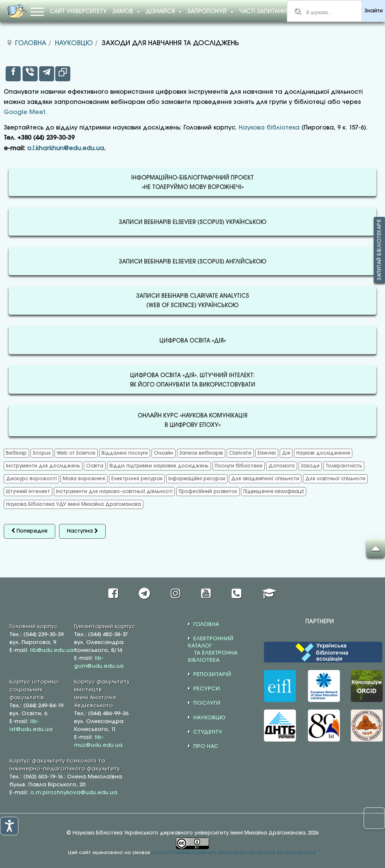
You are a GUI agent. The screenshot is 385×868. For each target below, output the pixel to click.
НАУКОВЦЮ (209, 718)
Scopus (42, 453)
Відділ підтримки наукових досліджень (159, 466)
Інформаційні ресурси (197, 479)
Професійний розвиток (208, 492)
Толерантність (344, 466)
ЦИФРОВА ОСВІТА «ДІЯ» (193, 341)
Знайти (374, 11)
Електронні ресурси (137, 479)
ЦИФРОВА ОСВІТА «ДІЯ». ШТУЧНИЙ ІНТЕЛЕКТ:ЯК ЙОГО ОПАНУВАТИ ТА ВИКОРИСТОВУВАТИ (192, 381)
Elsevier (267, 453)
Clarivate (240, 453)
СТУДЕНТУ (208, 732)
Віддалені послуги (125, 453)
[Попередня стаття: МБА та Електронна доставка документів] (30, 531)
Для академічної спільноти (265, 479)
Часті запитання (264, 12)
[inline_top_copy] (63, 74)
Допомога (282, 466)
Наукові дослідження (323, 453)
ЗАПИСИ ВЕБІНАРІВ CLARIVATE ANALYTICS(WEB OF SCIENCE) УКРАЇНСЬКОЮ (192, 301)
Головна (31, 43)
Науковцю (74, 43)
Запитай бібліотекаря (379, 250)
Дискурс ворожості (31, 479)
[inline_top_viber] (30, 74)
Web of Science (76, 453)
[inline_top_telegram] (47, 74)
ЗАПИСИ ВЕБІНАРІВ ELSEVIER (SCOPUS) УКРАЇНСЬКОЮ (193, 222)
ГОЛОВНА (206, 624)
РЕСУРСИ (207, 689)
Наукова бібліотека (269, 128)
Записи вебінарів (201, 453)
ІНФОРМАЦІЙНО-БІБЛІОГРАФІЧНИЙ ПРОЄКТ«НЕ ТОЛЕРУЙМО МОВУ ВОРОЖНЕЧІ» (192, 183)
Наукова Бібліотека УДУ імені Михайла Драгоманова (74, 504)
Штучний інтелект (28, 492)
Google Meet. (25, 112)
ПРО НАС (206, 746)
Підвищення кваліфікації (274, 492)
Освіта (95, 466)
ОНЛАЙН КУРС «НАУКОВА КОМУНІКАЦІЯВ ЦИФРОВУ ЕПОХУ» (192, 421)
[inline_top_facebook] (13, 74)
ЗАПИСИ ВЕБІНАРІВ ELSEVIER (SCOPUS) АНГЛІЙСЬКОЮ (193, 262)
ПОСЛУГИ (207, 703)
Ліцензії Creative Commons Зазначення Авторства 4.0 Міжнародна (234, 853)
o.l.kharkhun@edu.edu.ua (66, 148)
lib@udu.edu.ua (52, 650)
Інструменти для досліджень (43, 466)
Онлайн (164, 453)
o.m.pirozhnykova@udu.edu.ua (74, 793)
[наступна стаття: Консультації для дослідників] (82, 531)
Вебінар (16, 453)
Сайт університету (78, 12)
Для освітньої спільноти (335, 479)
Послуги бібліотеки (239, 466)
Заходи (310, 466)
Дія (286, 453)
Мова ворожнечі (84, 479)
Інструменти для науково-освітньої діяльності (114, 492)
